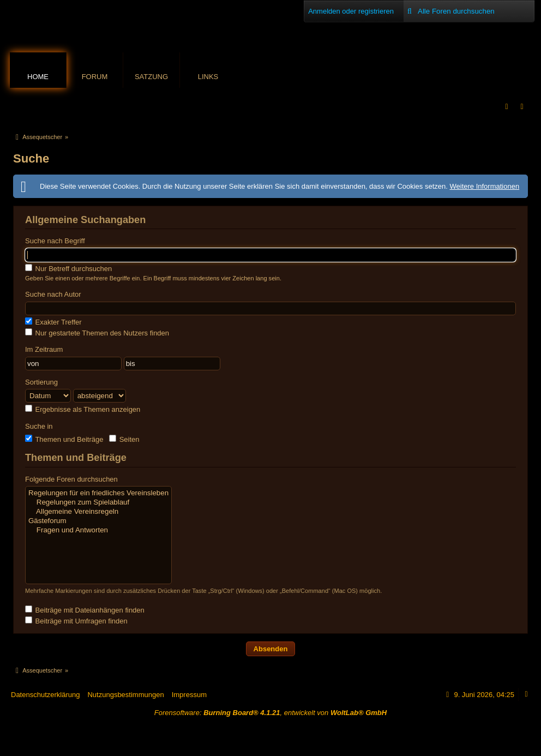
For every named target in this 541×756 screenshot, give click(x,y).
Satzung (151, 77)
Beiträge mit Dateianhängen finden (85, 610)
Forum (95, 77)
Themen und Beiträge (64, 439)
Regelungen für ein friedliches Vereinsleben (98, 493)
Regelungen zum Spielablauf (98, 503)
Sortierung (41, 382)
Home (38, 77)
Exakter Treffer (53, 322)
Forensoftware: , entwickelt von (270, 713)
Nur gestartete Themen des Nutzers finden (97, 333)
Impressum (189, 695)
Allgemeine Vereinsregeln (98, 512)
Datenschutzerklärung (45, 695)
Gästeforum (98, 521)
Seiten (124, 439)
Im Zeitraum (44, 349)
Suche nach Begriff (55, 241)
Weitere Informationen (484, 186)
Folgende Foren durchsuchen (71, 479)
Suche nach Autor (53, 294)
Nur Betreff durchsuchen (68, 268)
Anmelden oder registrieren (351, 11)
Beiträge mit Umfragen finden (76, 621)
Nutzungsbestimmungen (125, 695)
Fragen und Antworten (98, 530)
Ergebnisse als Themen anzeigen (83, 409)
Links (208, 77)
